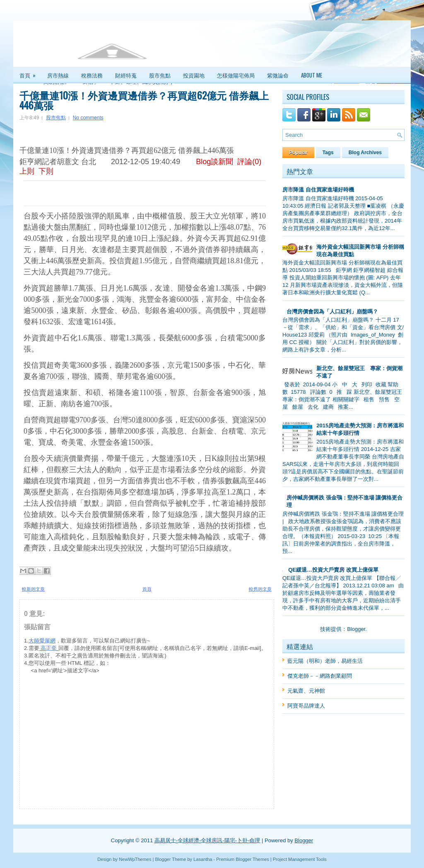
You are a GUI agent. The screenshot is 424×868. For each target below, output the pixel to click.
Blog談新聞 (214, 162)
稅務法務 (92, 75)
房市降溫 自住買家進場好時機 (318, 190)
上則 (27, 171)
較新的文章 (33, 589)
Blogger (356, 629)
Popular (298, 153)
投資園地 (194, 75)
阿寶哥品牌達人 (306, 706)
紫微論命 (278, 75)
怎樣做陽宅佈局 (236, 75)
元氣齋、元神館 (306, 691)
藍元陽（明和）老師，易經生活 (325, 661)
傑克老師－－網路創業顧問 (320, 676)
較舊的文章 (260, 589)
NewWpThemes (135, 859)
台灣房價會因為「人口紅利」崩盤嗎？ (332, 312)
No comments (88, 118)
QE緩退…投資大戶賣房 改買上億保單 (333, 570)
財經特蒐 (126, 75)
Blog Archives (365, 153)
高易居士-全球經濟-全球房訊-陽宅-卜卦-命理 (207, 840)
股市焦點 (160, 75)
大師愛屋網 (42, 641)
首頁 (30, 73)
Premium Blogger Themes (243, 859)
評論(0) (249, 162)
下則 (46, 171)
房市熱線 (58, 75)
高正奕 (49, 648)
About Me (312, 75)
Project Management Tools (300, 859)
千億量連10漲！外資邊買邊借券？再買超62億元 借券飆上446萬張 (144, 100)
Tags (328, 153)
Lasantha (203, 859)
